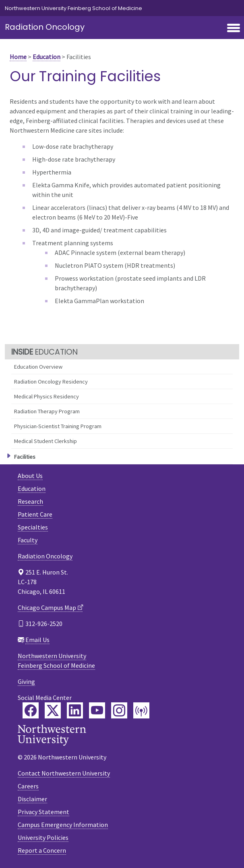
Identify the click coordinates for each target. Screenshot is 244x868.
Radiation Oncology (45, 27)
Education (47, 57)
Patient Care (35, 514)
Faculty (28, 540)
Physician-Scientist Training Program (58, 426)
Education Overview (38, 367)
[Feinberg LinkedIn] (75, 710)
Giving (26, 681)
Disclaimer (32, 799)
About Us (30, 476)
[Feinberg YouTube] (97, 710)
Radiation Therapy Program (47, 411)
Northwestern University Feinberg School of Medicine (73, 8)
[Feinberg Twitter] (53, 710)
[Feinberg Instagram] (119, 710)
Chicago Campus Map (47, 607)
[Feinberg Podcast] (141, 710)
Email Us (37, 640)
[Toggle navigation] (234, 29)
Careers (28, 786)
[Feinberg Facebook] (31, 710)
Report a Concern (42, 850)
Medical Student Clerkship (45, 441)
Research (30, 501)
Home (18, 57)
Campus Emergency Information (63, 825)
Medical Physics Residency (47, 396)
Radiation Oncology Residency (51, 382)
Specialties (33, 527)
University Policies (43, 837)
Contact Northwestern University (64, 773)
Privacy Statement (43, 812)
